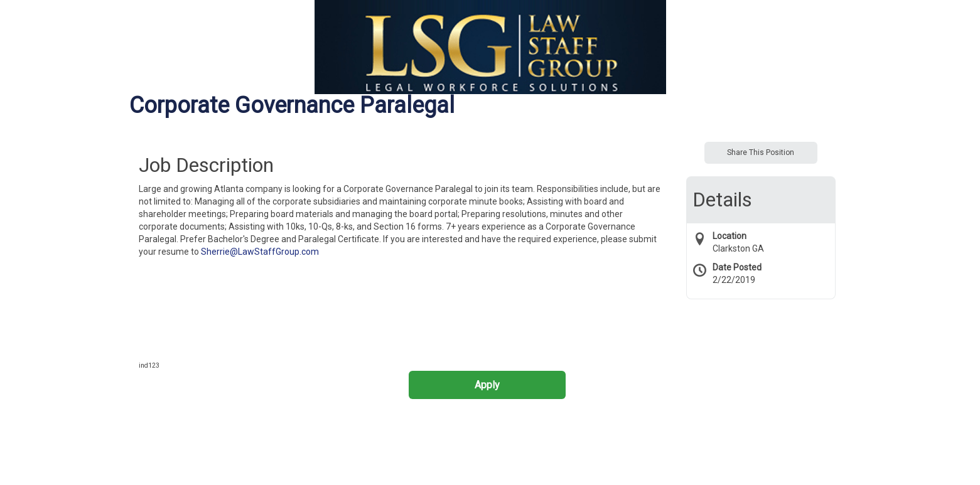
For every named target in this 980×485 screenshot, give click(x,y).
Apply (487, 385)
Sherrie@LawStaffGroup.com (260, 252)
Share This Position (761, 152)
